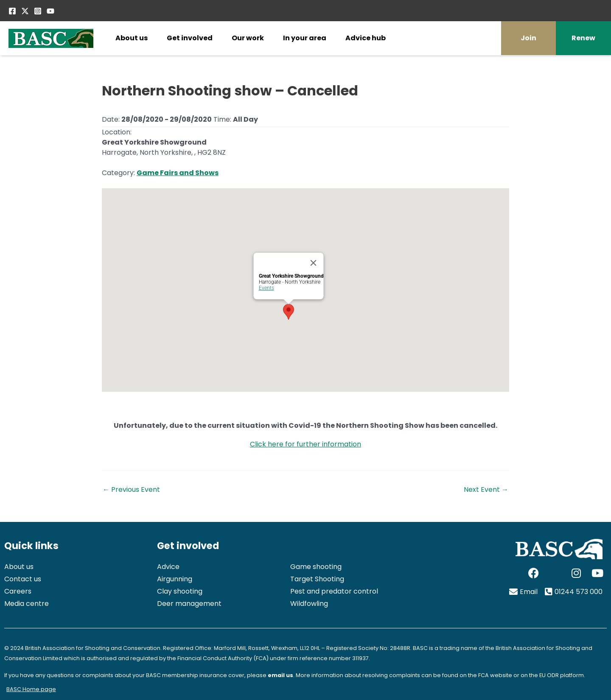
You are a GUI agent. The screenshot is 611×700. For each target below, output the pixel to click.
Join (528, 38)
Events (266, 288)
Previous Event (131, 490)
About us (132, 38)
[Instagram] (38, 11)
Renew (583, 38)
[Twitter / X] (25, 11)
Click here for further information (305, 444)
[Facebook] (12, 11)
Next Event (486, 490)
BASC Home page (31, 689)
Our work (248, 38)
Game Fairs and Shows (178, 173)
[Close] (314, 263)
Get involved (190, 38)
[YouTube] (50, 11)
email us (280, 675)
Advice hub (366, 38)
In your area (305, 38)
